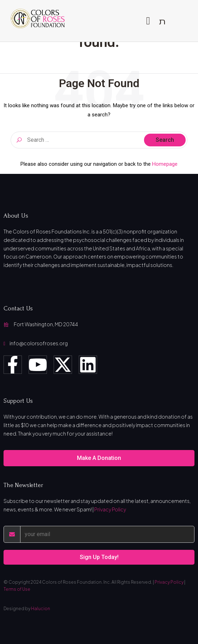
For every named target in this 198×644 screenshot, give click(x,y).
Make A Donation (99, 458)
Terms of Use (17, 589)
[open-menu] (148, 21)
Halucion (41, 609)
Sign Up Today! (99, 557)
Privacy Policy (110, 509)
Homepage (165, 164)
